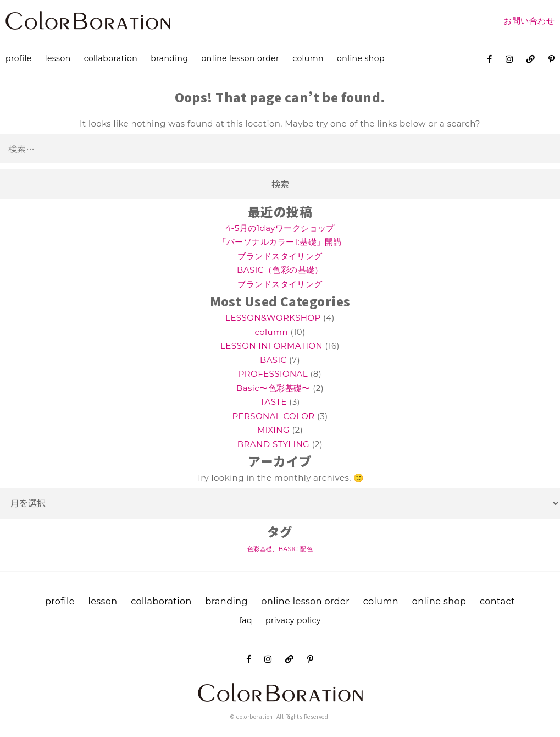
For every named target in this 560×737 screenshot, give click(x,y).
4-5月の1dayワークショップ (280, 228)
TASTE (273, 402)
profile (19, 58)
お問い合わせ (529, 21)
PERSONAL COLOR (273, 416)
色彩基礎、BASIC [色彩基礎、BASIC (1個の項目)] (273, 549)
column (308, 58)
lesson (58, 58)
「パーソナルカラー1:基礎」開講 (280, 242)
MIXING (273, 430)
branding (169, 58)
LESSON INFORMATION (271, 346)
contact (497, 601)
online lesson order (240, 58)
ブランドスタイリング (280, 256)
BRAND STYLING (273, 444)
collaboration (111, 58)
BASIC (273, 360)
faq (246, 620)
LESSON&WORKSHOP (273, 318)
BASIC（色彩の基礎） (280, 270)
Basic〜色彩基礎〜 (273, 388)
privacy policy (293, 620)
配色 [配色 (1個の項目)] (306, 549)
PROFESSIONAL (273, 374)
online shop (361, 58)
